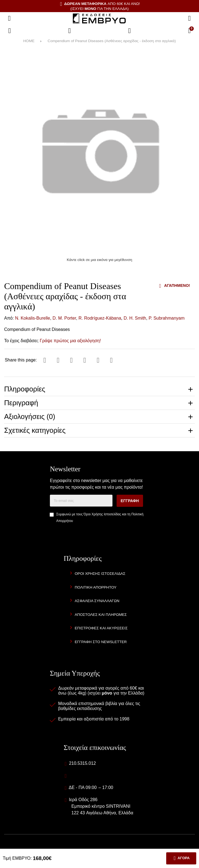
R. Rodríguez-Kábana (100, 318)
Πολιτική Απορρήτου (96, 587)
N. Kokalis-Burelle (33, 318)
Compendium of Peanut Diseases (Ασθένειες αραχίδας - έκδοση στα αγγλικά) (112, 41)
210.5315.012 (82, 763)
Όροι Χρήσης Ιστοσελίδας (102, 514)
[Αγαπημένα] (69, 31)
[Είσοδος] (130, 31)
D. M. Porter (64, 318)
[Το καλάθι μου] (189, 31)
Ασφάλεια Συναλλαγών (97, 601)
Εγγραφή (130, 501)
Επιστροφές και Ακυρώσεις (101, 628)
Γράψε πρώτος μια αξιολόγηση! (70, 341)
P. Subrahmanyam (166, 318)
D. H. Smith (135, 318)
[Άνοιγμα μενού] (9, 18)
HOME (29, 41)
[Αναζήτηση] (189, 18)
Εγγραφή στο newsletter (101, 642)
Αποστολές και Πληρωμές (101, 615)
